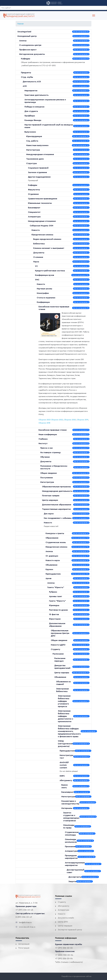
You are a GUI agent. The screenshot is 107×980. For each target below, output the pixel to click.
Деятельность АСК (32, 82)
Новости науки (53, 560)
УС (36, 266)
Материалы (67, 808)
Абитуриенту (66, 780)
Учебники (43, 439)
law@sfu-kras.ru (25, 922)
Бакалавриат (34, 208)
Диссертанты (75, 877)
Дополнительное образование (57, 505)
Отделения (33, 194)
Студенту (56, 649)
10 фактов (54, 614)
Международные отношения (40, 154)
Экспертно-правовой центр (70, 930)
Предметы (26, 73)
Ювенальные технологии (40, 203)
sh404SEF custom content (64, 765)
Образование (52, 538)
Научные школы (44, 289)
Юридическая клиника (42, 235)
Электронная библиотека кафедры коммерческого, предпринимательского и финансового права (69, 731)
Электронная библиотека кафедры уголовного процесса (64, 701)
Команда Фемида (33, 120)
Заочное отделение (37, 172)
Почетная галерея (51, 496)
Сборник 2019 (82, 420)
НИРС (62, 776)
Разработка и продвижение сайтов (76, 976)
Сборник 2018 (44, 423)
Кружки (49, 569)
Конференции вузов (45, 275)
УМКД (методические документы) (65, 744)
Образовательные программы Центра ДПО (60, 633)
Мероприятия (31, 91)
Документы (39, 253)
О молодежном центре (30, 45)
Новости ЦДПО (58, 645)
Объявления (51, 565)
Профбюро (30, 116)
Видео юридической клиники (47, 239)
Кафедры (26, 59)
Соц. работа (32, 141)
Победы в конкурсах (34, 107)
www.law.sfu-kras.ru (27, 927)
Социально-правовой (38, 168)
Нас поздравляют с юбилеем (58, 518)
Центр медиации (50, 500)
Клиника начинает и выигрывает (49, 248)
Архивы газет (56, 596)
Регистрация (24, 948)
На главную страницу (51, 452)
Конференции (43, 302)
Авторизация (24, 944)
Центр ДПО (63, 922)
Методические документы (32, 54)
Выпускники (30, 132)
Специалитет (34, 212)
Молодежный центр (27, 36)
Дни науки (49, 514)
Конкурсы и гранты (55, 533)
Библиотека (39, 244)
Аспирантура (34, 217)
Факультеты (34, 190)
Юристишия (55, 619)
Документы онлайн (66, 918)
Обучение (45, 457)
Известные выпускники (37, 145)
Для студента (31, 111)
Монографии (43, 293)
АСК (25, 86)
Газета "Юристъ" (56, 587)
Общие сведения (49, 473)
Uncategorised (24, 32)
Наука (36, 262)
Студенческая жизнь (56, 542)
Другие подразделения (39, 177)
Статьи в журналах (46, 298)
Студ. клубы (27, 77)
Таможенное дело (35, 159)
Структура (31, 163)
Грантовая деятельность (37, 95)
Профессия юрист (28, 50)
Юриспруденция (34, 136)
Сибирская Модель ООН (41, 226)
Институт (43, 443)
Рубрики (53, 592)
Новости (36, 230)
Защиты (72, 881)
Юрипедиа (54, 605)
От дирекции (52, 556)
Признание (70, 846)
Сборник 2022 (57, 420)
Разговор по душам (58, 610)
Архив (49, 578)
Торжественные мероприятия (56, 509)
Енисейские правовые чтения (53, 430)
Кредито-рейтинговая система (50, 271)
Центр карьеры (62, 673)
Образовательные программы (56, 487)
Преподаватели (53, 574)
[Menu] (94, 15)
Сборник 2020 (70, 420)
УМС (37, 280)
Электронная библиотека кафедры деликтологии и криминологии (65, 716)
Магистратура (33, 150)
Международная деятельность (57, 491)
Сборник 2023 (45, 420)
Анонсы (23, 41)
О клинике (38, 257)
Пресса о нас (47, 448)
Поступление (47, 478)
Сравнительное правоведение (43, 199)
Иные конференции (48, 434)
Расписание (58, 654)
